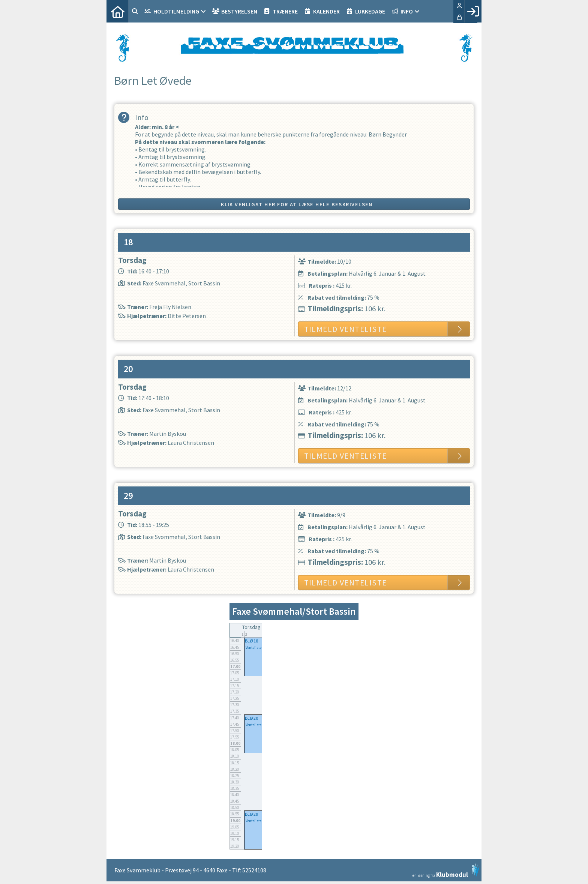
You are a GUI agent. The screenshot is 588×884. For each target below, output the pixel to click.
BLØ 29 (251, 814)
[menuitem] (118, 11)
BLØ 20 (251, 718)
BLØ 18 (251, 641)
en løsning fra (446, 870)
